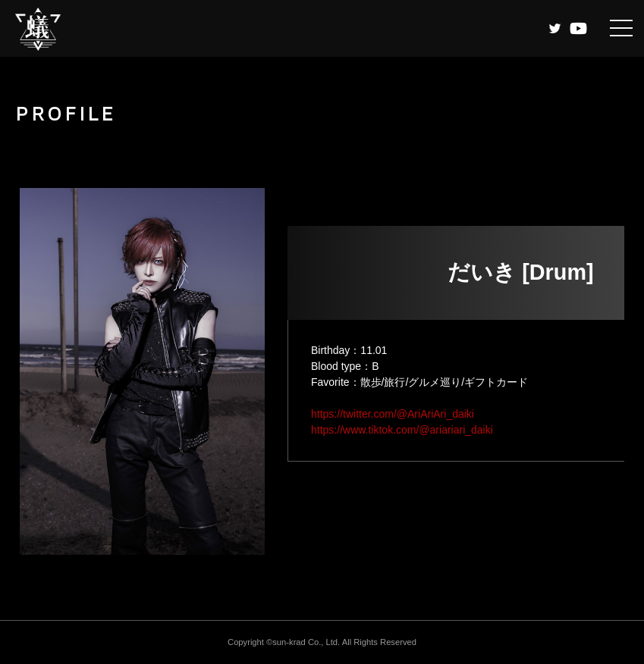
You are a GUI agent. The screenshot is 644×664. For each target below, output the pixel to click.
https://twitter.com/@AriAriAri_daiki (393, 414)
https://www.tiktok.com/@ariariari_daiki (402, 430)
